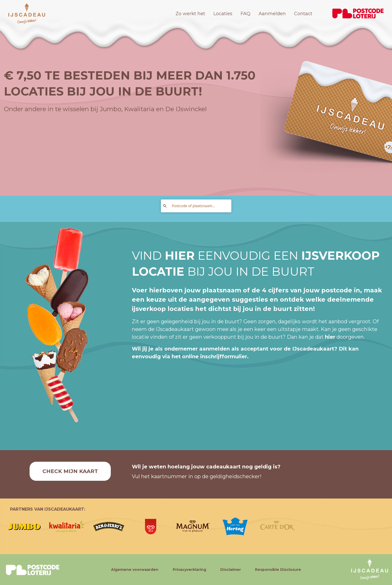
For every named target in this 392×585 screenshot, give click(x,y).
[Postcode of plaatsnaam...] (199, 206)
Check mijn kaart (70, 471)
